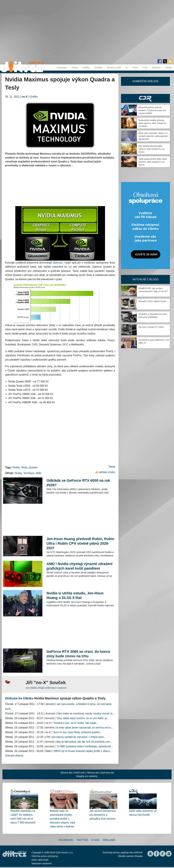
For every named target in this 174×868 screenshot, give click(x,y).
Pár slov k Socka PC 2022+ (151, 327)
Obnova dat (93, 773)
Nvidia (16, 467)
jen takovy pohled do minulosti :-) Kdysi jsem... (79, 737)
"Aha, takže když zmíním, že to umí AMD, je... (83, 718)
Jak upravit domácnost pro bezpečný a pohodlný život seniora (103, 815)
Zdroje (168, 68)
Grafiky (86, 68)
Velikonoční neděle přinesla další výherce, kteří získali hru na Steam (152, 123)
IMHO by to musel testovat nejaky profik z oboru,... (83, 751)
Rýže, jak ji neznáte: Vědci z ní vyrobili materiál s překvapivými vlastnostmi (153, 136)
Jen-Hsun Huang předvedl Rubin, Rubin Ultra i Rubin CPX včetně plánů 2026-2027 (80, 543)
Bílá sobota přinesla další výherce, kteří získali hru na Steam (151, 149)
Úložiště (98, 68)
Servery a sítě (114, 68)
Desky (75, 68)
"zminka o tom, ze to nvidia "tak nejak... (76, 723)
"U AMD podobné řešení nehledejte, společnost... (85, 746)
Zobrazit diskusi (14, 756)
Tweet (112, 467)
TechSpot (29, 473)
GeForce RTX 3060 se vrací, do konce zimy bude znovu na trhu (78, 654)
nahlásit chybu (107, 472)
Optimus (58, 263)
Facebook (66, 840)
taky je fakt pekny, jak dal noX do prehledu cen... (84, 742)
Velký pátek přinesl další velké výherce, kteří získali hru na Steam (153, 162)
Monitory (156, 68)
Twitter (82, 840)
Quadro (33, 467)
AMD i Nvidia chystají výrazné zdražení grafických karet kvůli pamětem (79, 566)
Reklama (109, 840)
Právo (135, 68)
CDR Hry (145, 98)
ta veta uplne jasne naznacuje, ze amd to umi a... (84, 728)
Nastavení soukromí (42, 863)
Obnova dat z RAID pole (72, 773)
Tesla (24, 467)
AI (127, 68)
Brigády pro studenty (87, 776)
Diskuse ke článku (19, 698)
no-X (25, 97)
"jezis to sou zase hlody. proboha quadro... (77, 732)
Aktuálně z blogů (145, 279)
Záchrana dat (107, 773)
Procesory (62, 68)
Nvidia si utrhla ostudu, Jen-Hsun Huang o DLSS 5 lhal (75, 595)
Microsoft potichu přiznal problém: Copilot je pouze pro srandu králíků (152, 110)
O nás (95, 840)
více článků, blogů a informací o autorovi (46, 688)
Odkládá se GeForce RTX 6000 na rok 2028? (78, 483)
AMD (38, 473)
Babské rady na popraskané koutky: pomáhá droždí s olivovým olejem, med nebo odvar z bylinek (62, 819)
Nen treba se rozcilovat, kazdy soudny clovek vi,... (86, 713)
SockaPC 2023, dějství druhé (152, 301)
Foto (145, 68)
